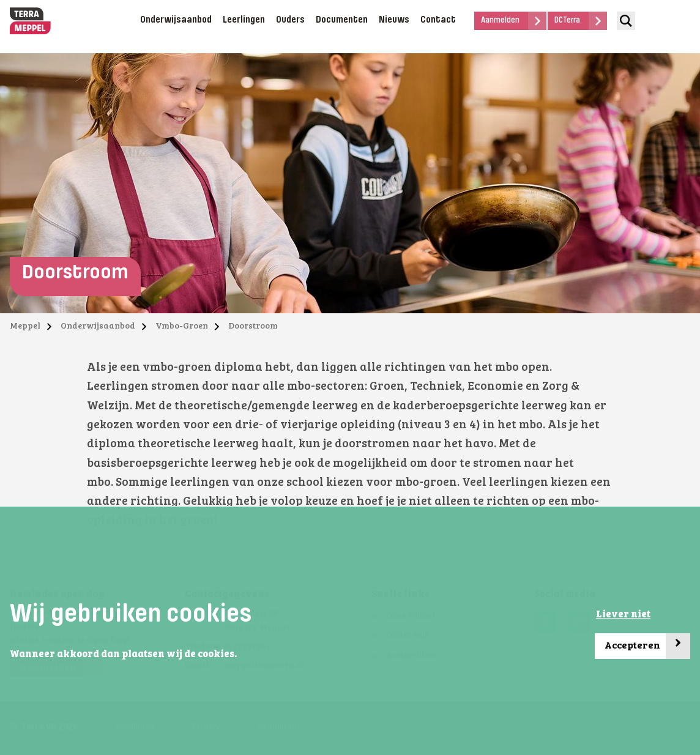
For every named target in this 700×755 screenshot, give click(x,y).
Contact (438, 20)
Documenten (342, 20)
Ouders (290, 20)
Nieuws (394, 20)
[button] (240, 655)
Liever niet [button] (623, 615)
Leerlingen (244, 20)
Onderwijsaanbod (176, 20)
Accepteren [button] (647, 646)
